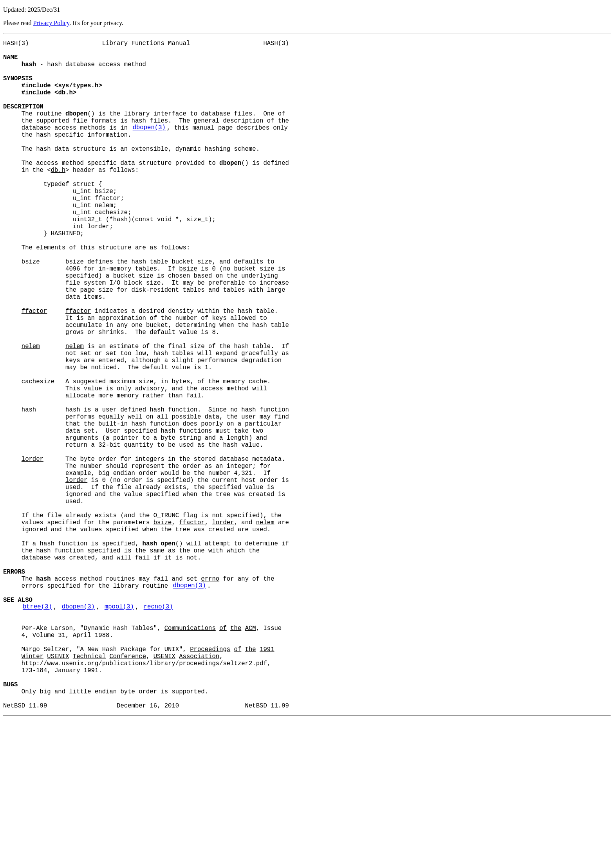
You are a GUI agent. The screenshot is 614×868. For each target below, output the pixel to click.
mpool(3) (119, 733)
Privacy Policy (51, 23)
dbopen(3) (149, 148)
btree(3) (37, 733)
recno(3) (158, 733)
